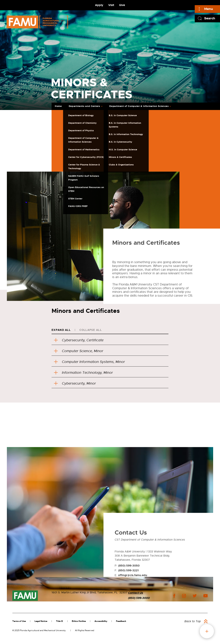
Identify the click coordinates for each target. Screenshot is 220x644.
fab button (207, 631)
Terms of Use (19, 621)
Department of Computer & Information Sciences (139, 106)
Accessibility (101, 621)
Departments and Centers (84, 106)
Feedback (121, 621)
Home (58, 106)
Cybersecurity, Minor (75, 383)
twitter (195, 596)
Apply (99, 5)
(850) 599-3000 (139, 598)
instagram (184, 596)
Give (122, 5)
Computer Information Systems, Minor (89, 362)
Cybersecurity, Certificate (79, 340)
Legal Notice (41, 621)
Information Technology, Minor (83, 373)
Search (210, 18)
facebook (174, 596)
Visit (111, 5)
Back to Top (193, 621)
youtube (205, 596)
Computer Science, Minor (79, 351)
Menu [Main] (209, 9)
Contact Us (136, 593)
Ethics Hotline (79, 621)
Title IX (60, 621)
